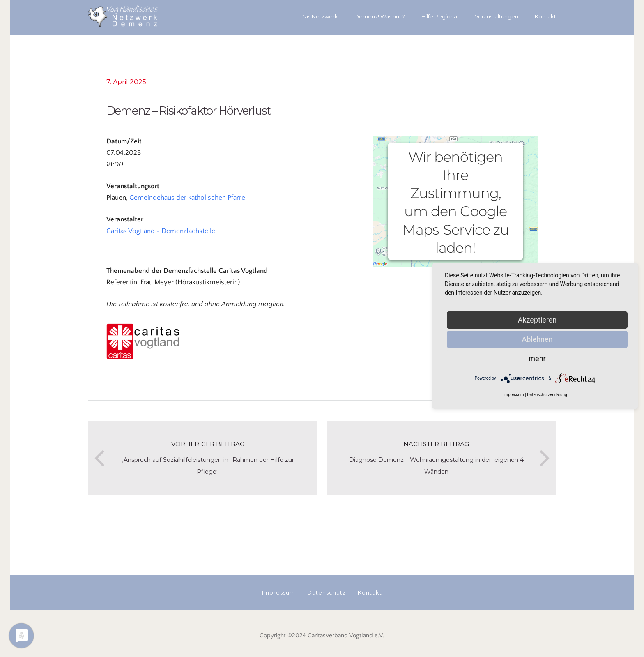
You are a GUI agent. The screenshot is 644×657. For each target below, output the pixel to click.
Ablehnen (537, 339)
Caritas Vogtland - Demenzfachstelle (161, 231)
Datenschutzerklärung (547, 395)
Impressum (513, 395)
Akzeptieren (537, 320)
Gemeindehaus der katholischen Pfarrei (188, 198)
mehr (537, 358)
